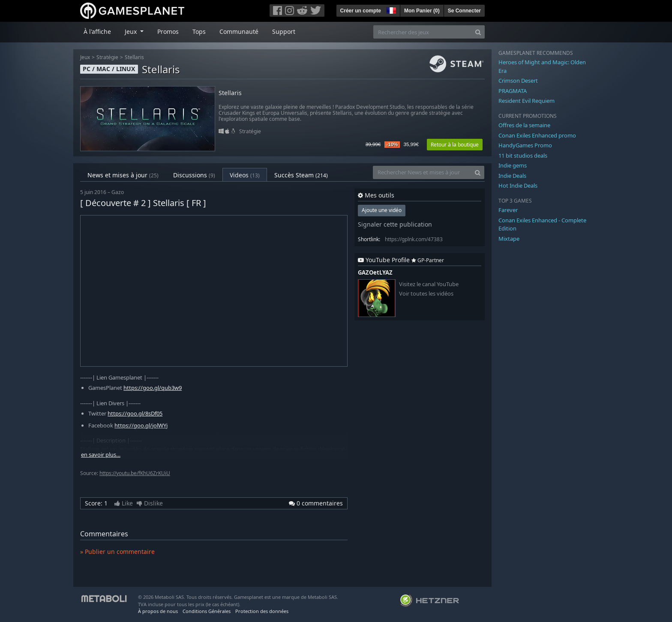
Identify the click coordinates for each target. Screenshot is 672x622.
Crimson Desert (518, 81)
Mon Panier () (422, 11)
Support (284, 31)
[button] (390, 9)
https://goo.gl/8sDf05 (135, 413)
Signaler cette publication (395, 224)
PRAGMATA (513, 91)
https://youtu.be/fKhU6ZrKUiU (135, 473)
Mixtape (509, 239)
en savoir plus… (101, 455)
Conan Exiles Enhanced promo (537, 135)
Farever (508, 210)
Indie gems (513, 165)
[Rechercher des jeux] (423, 32)
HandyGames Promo (525, 145)
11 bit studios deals (523, 155)
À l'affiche (97, 31)
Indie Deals (512, 176)
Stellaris (134, 57)
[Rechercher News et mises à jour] (422, 172)
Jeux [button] (132, 31)
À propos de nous (158, 611)
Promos (168, 31)
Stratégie (107, 57)
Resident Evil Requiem (526, 101)
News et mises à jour (123, 175)
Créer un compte (361, 11)
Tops (199, 31)
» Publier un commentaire (117, 552)
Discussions (194, 175)
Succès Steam (301, 175)
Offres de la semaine (524, 125)
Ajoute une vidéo (382, 210)
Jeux (85, 57)
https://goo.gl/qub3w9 (153, 388)
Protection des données (262, 611)
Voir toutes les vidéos (426, 294)
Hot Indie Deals (518, 185)
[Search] (478, 32)
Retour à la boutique (455, 145)
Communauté (239, 31)
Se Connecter (464, 11)
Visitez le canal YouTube (429, 284)
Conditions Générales (207, 611)
